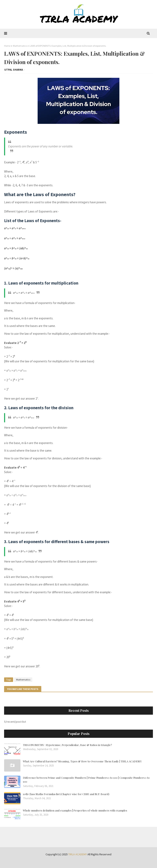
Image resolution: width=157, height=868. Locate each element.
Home (7, 46)
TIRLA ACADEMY (78, 854)
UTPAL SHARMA (14, 70)
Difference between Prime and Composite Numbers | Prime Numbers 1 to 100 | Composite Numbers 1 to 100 (86, 780)
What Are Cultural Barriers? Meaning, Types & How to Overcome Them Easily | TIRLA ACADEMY (82, 761)
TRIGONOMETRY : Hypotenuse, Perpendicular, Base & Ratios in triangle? (67, 745)
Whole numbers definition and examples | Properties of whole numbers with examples (75, 810)
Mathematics (20, 46)
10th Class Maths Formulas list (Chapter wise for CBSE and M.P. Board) (66, 794)
